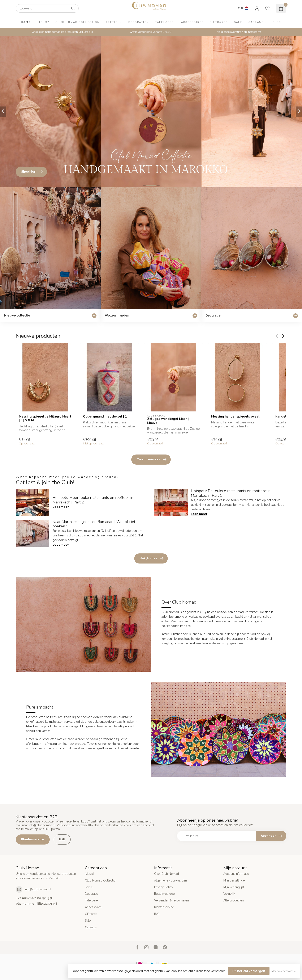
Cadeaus (256, 22)
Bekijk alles (152, 558)
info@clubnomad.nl (38, 889)
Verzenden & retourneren (171, 900)
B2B (62, 839)
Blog (277, 22)
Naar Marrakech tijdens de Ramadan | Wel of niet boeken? (94, 524)
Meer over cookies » (284, 971)
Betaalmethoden (165, 894)
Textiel (113, 22)
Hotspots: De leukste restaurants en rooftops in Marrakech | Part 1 (231, 493)
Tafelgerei (165, 22)
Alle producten (234, 900)
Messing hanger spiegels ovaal (235, 416)
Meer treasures (152, 460)
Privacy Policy (164, 887)
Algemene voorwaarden (171, 880)
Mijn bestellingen (235, 880)
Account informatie (236, 874)
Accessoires (192, 22)
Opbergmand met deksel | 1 (105, 416)
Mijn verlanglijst (234, 887)
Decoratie (137, 22)
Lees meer (61, 507)
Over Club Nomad (167, 874)
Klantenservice (33, 839)
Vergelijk (229, 894)
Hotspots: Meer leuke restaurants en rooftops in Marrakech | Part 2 (93, 500)
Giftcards (219, 22)
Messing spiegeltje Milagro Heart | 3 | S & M (45, 418)
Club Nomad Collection (78, 22)
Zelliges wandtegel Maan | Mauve (168, 421)
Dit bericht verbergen (249, 971)
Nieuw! (43, 22)
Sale (238, 22)
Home (26, 22)
